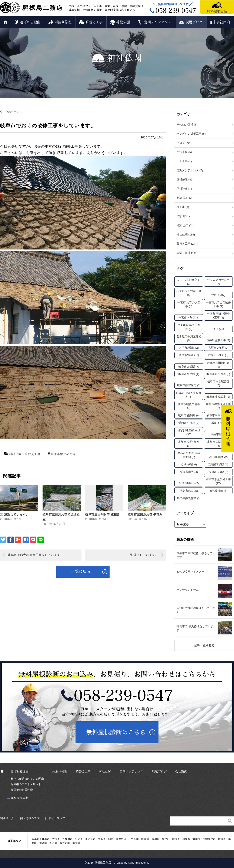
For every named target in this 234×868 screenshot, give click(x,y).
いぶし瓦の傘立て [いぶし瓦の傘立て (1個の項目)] (189, 282)
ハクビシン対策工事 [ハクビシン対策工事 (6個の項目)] (189, 293)
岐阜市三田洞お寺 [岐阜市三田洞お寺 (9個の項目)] (218, 365)
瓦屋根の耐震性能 (22, 790)
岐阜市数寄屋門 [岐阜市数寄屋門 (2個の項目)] (189, 385)
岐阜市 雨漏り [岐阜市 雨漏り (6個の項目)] (189, 415)
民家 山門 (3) (185, 225)
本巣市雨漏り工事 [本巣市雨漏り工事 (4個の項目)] (218, 444)
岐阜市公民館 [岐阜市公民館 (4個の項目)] (189, 374)
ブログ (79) (184, 143)
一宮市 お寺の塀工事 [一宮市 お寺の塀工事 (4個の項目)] (189, 304)
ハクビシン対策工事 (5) (191, 134)
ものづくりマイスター (190, 571)
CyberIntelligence (139, 863)
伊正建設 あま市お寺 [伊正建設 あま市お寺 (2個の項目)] (189, 327)
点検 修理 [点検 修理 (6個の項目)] (189, 464)
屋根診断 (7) (184, 189)
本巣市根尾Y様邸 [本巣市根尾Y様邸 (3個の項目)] (189, 444)
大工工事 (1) (184, 161)
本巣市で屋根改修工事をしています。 (196, 555)
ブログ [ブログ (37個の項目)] (218, 295)
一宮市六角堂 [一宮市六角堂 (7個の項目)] (189, 318)
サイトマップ (57, 818)
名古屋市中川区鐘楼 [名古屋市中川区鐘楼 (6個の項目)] (189, 338)
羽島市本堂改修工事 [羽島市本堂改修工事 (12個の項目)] (218, 481)
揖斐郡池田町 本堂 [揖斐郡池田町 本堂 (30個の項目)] (189, 432)
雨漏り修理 (63, 22)
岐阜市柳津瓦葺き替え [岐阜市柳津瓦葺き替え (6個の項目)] (189, 395)
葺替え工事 (94, 22)
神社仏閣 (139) (186, 235)
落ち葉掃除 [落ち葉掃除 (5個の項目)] (218, 491)
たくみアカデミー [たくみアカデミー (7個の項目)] (218, 282)
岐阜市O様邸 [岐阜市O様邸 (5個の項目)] (218, 355)
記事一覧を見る (204, 645)
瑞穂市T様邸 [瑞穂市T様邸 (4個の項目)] (218, 464)
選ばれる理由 (30, 22)
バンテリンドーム (188, 590)
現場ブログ (194, 22)
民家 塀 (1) (183, 216)
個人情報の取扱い (31, 818)
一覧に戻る (12, 112)
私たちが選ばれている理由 (27, 779)
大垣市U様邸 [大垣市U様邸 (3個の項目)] (218, 348)
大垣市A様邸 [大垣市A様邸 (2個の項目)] (189, 348)
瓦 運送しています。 (14, 514)
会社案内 (223, 22)
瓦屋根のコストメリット (26, 784)
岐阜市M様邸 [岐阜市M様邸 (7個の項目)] (189, 355)
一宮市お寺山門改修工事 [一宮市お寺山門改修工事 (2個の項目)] (218, 304)
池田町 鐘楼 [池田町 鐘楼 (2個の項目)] (218, 457)
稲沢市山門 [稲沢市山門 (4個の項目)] (189, 472)
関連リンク (7, 818)
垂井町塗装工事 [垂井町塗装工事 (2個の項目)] (218, 340)
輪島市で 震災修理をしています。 (195, 628)
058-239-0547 (123, 695)
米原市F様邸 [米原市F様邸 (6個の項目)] (218, 472)
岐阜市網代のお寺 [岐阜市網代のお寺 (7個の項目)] (189, 406)
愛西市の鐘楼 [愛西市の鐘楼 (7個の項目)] (189, 423)
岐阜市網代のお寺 (63, 454)
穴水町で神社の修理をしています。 (196, 610)
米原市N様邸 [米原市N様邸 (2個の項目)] (189, 483)
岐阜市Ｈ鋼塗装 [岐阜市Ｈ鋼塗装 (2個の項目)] (218, 415)
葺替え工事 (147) (187, 244)
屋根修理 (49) (185, 180)
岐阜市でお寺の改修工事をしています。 (35, 555)
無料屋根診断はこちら (116, 732)
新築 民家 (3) (185, 198)
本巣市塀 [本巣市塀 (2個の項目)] (218, 434)
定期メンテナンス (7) (190, 170)
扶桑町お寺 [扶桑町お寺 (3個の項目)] (218, 423)
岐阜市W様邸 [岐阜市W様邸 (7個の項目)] (189, 367)
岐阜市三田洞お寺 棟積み (103, 514)
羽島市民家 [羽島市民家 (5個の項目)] (189, 491)
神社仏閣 (123, 22)
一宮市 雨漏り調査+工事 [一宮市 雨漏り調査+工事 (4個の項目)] (218, 316)
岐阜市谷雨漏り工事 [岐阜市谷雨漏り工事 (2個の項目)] (218, 406)
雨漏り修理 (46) (186, 253)
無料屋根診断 (217, 11)
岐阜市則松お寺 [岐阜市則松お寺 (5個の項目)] (218, 374)
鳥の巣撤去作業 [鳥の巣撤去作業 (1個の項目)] (189, 498)
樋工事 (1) (183, 207)
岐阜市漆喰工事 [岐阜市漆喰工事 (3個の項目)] (218, 397)
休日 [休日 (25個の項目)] (218, 329)
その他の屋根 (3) (187, 125)
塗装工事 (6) (184, 152)
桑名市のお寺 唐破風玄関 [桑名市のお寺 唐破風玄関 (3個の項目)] (189, 455)
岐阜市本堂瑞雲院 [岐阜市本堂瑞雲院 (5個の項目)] (218, 383)
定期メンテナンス (158, 22)
